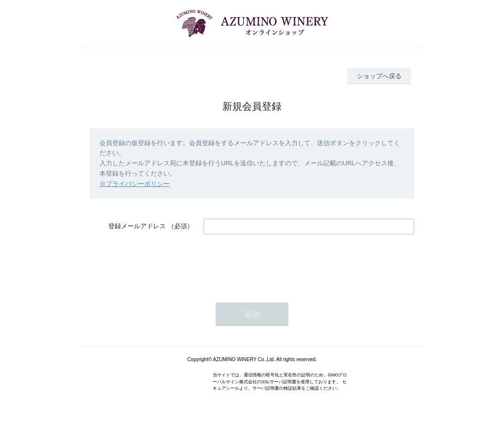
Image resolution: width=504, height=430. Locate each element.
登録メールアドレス (137, 226)
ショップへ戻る (379, 76)
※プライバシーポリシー (135, 184)
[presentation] (278, 264)
